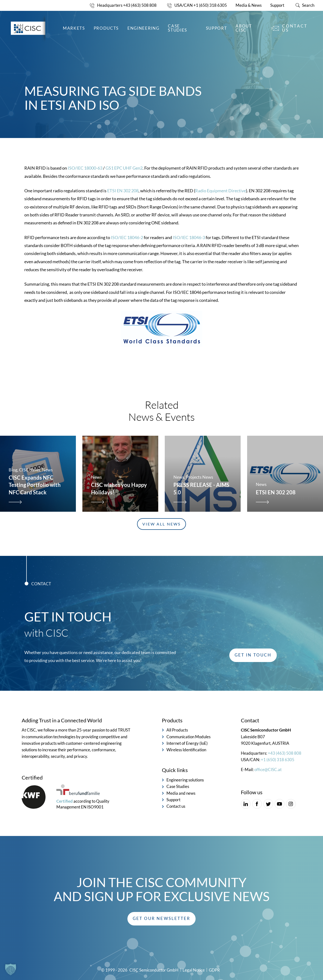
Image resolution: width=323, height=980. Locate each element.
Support (277, 5)
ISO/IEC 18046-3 (189, 249)
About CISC (244, 28)
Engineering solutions (185, 780)
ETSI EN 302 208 (123, 202)
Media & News (249, 5)
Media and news (181, 793)
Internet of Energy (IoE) (187, 743)
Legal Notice (194, 970)
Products (106, 28)
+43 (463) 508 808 (285, 753)
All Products (177, 730)
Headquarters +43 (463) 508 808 (127, 5)
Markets (74, 28)
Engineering (143, 28)
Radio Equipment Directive (221, 202)
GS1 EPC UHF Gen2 (124, 179)
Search (308, 5)
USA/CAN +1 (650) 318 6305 (201, 5)
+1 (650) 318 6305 (278, 760)
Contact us (295, 28)
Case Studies (178, 28)
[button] (161, 919)
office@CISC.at (268, 770)
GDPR (214, 970)
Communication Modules (188, 737)
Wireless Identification (186, 750)
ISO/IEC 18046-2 (127, 249)
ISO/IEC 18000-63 (85, 179)
